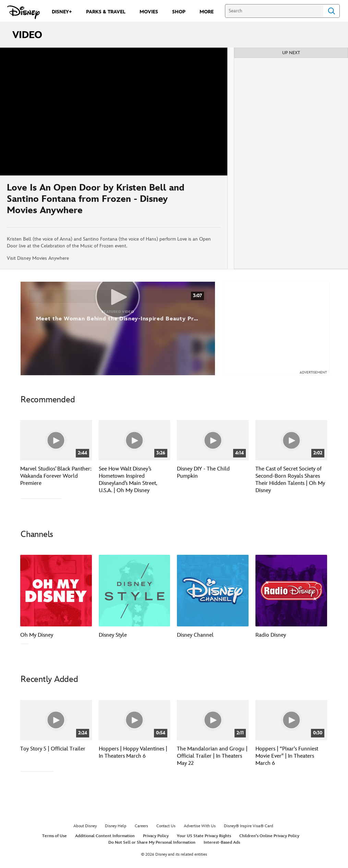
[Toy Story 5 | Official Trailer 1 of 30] (56, 719)
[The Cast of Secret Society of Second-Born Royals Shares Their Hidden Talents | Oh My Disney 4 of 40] (291, 440)
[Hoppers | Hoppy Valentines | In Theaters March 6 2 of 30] (135, 719)
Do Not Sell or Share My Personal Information (152, 842)
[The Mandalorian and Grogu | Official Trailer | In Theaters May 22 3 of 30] (213, 719)
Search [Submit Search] (332, 11)
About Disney (85, 825)
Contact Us (166, 825)
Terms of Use (55, 835)
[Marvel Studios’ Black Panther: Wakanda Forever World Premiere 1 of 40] (56, 440)
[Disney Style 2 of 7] (135, 591)
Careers (141, 825)
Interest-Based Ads (222, 842)
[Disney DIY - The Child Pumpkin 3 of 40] (213, 440)
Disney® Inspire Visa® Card (249, 825)
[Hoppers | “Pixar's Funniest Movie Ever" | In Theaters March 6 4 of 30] (291, 719)
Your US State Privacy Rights (204, 835)
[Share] (200, 201)
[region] (114, 112)
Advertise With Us (200, 825)
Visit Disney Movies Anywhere (38, 258)
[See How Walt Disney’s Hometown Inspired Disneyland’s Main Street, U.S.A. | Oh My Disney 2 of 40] (135, 440)
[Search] (274, 11)
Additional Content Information (105, 835)
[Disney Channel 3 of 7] (213, 591)
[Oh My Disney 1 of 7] (56, 591)
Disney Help (116, 825)
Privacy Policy (156, 835)
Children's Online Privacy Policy (269, 835)
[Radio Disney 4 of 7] (291, 591)
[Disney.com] (23, 12)
